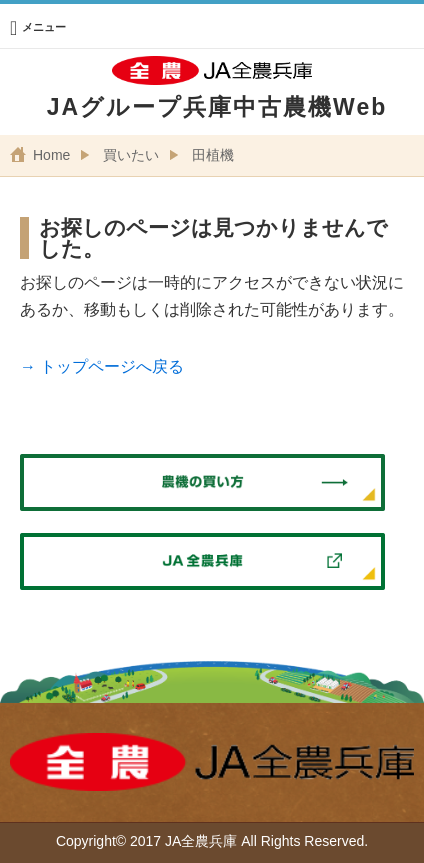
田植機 (213, 155)
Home (51, 155)
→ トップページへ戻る (102, 366)
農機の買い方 (202, 483)
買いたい (131, 155)
